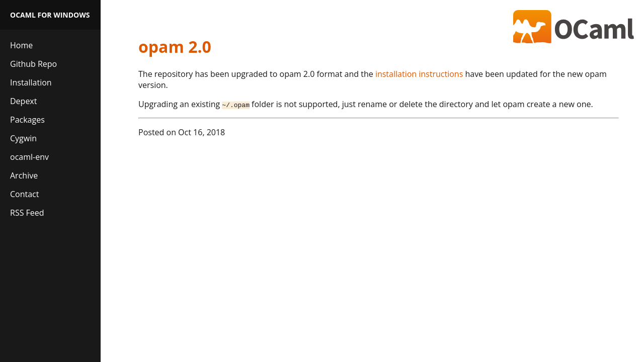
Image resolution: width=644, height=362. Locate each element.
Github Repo (33, 64)
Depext (23, 101)
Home (21, 45)
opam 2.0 (175, 47)
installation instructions (419, 74)
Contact (24, 194)
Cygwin (23, 138)
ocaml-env (29, 157)
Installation (31, 82)
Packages (27, 120)
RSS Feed (27, 213)
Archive (24, 175)
